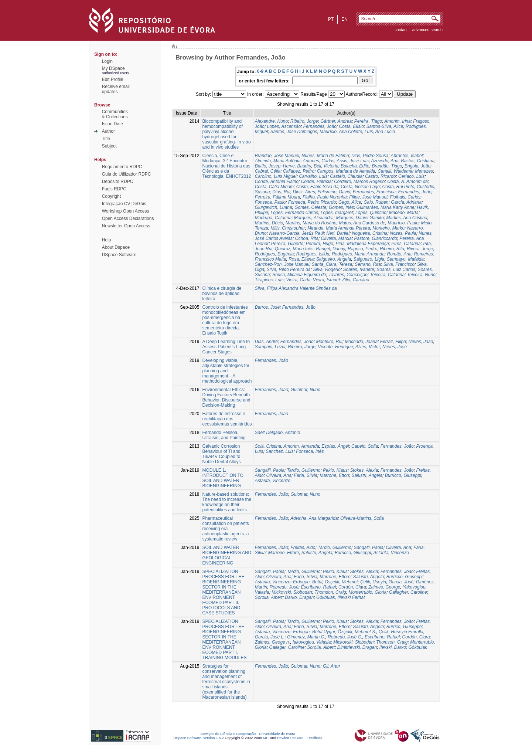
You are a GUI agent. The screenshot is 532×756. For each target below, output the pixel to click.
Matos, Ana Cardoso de (362, 223)
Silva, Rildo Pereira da (289, 269)
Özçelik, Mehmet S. (357, 632)
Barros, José (267, 307)
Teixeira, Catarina (388, 275)
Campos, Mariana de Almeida (346, 171)
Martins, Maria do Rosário (311, 223)
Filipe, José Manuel (368, 197)
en (345, 19)
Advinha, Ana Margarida (314, 518)
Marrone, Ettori (334, 475)
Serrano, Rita (368, 264)
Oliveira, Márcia (336, 238)
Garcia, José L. (270, 637)
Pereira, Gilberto (287, 244)
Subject (109, 146)
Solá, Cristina (268, 446)
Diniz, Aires (304, 192)
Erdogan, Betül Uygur (314, 632)
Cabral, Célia (268, 171)
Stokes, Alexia (364, 470)
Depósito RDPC (118, 182)
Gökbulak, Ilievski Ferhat (340, 597)
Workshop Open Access (126, 211)
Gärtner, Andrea (336, 121)
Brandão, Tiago (387, 166)
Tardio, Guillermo (303, 470)
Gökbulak (418, 647)
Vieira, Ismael (326, 280)
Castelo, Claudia (346, 176)
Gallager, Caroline (287, 647)
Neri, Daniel (338, 233)
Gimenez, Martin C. (306, 637)
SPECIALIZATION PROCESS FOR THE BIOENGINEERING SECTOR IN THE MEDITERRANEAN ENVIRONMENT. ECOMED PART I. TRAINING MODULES (224, 640)
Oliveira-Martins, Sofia (362, 518)
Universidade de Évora (277, 734)
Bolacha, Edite (355, 166)
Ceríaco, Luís (411, 176)
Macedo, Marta (404, 213)
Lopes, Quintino (371, 213)
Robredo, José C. (345, 637)
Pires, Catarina (406, 244)
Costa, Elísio (351, 126)
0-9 (260, 71)
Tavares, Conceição (348, 275)
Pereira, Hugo (320, 244)
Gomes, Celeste (310, 207)
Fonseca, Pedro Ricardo (312, 202)
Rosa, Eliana (301, 259)
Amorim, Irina (397, 121)
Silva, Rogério (327, 269)
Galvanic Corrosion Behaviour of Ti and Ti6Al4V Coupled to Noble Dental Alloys (221, 454)
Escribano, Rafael (318, 587)
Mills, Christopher (288, 228)
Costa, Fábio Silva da (317, 187)
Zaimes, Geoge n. (272, 642)
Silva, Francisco (399, 264)
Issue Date (112, 124)
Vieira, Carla (298, 280)
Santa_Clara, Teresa (332, 264)
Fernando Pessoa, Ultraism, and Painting (224, 435)
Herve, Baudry (297, 166)
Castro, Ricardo (380, 176)
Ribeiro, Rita (392, 249)
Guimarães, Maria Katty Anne (386, 207)
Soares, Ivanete (359, 269)
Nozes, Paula (403, 233)
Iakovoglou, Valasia (312, 642)
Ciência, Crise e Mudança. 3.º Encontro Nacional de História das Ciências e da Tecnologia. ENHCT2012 (226, 166)
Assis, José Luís (353, 161)
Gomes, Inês (341, 207)
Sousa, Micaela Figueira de (299, 275)
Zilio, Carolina (356, 280)
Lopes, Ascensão (284, 126)
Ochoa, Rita (306, 238)
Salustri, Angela (367, 475)
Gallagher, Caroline (408, 592)
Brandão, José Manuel (277, 156)
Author (108, 131)
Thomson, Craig (330, 592)
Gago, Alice (350, 202)
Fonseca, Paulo (270, 202)
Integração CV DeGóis (124, 204)
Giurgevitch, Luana (274, 207)
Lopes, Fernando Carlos (294, 213)
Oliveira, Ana (279, 475)
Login (107, 61)
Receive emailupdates (116, 89)
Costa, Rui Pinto (398, 187)
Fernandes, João (320, 126)
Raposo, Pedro (362, 249)
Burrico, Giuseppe (404, 627)
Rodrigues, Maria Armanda (358, 254)
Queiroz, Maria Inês (294, 249)
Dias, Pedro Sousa (370, 156)
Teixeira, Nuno (421, 275)
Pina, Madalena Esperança (362, 244)
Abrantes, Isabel (407, 156)
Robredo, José (284, 587)
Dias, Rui (281, 192)
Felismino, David (334, 192)
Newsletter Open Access (126, 226)
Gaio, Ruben (376, 202)
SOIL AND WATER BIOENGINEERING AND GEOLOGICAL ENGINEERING (227, 555)
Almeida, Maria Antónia (278, 161)
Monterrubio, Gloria (367, 592)
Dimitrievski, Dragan (357, 647)
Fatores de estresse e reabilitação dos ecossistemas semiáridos (227, 419)
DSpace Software (119, 255)
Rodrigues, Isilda (313, 254)
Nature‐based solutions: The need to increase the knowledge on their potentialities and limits (227, 502)
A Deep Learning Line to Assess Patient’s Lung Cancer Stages (226, 347)
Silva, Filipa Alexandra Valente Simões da (296, 288)
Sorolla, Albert (269, 597)
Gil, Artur (332, 666)
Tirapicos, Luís (269, 280)
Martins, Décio (269, 223)
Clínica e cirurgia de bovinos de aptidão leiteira (222, 294)
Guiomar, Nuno (305, 390)
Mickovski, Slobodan (292, 592)
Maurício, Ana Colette (341, 132)
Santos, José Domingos (294, 132)
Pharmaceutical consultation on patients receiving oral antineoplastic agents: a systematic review (225, 529)
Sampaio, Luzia (270, 347)
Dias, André (266, 342)
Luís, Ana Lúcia (380, 132)
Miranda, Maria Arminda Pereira (339, 228)
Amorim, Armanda (301, 446)
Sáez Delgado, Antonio (277, 433)
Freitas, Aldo (303, 547)
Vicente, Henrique (336, 347)
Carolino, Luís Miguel (276, 176)
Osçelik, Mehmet (341, 582)
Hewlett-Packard (290, 738)
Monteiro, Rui (329, 342)
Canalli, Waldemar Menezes (405, 171)
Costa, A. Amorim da (407, 182)
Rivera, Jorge (420, 249)
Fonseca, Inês (310, 451)
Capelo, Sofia (365, 446)
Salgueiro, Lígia (369, 259)
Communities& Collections (115, 114)
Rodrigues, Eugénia (274, 254)
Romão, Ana (399, 254)
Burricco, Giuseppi (403, 475)
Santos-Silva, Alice (385, 126)
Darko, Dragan (299, 597)
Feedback (315, 738)
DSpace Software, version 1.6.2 (199, 738)
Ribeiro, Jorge (304, 121)
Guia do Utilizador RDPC (127, 174)
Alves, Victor (368, 347)
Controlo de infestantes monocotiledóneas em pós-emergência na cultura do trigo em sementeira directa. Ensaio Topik (225, 320)
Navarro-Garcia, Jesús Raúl (296, 233)
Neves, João (421, 342)
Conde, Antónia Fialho (277, 182)
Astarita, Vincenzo (273, 481)
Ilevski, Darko (393, 647)
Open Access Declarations (128, 218)
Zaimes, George (384, 587)
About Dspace (116, 247)
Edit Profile (113, 79)
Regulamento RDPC (122, 167)
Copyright (111, 196)
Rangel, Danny (330, 249)
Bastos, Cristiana (418, 161)
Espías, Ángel (335, 446)
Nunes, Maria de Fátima (325, 156)
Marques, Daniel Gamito (360, 218)
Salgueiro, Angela (334, 259)
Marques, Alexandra (314, 218)
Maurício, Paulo (403, 223)
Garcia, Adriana (406, 202)
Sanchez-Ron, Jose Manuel (282, 264)
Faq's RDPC (114, 189)
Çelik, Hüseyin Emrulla (401, 632)
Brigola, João (417, 166)
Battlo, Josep (268, 166)
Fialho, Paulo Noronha (325, 197)
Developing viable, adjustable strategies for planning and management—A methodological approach (227, 371)
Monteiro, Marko (388, 228)
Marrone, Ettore (284, 553)
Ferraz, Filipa (393, 342)
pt (331, 19)
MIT (266, 738)
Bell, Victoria (326, 166)
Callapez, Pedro (299, 171)
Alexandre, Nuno (271, 121)
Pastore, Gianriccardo (376, 238)
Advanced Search (427, 30)
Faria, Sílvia (305, 475)
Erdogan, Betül (308, 582)
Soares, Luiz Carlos (396, 269)
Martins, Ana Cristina (407, 218)
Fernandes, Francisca (374, 192)
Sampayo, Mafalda (405, 259)
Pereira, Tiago (368, 121)
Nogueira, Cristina (370, 233)
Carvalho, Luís (313, 176)
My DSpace (113, 68)
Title (106, 139)
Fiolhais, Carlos (405, 197)
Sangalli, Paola (270, 470)
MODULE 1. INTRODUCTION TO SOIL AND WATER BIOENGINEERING (223, 478)
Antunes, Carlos (319, 161)
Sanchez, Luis (279, 451)
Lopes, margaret (337, 213)
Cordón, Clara (352, 587)
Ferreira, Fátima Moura (278, 197)
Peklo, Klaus (335, 470)
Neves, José (395, 347)
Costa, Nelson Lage (360, 187)
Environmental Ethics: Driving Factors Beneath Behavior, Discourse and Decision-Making (226, 397)
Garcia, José (401, 582)
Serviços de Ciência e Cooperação (228, 734)
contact (401, 30)
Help (107, 240)
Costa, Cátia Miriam (274, 187)
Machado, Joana (361, 342)
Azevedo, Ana (385, 161)
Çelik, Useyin (373, 582)
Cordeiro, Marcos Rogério (359, 182)
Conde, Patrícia (316, 182)
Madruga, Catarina (273, 218)
